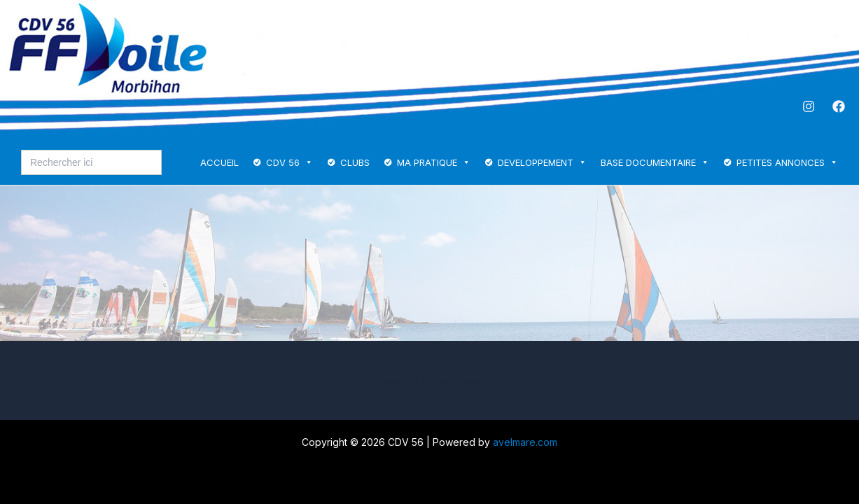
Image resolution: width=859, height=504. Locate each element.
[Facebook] (839, 106)
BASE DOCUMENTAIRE (655, 162)
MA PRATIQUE (434, 162)
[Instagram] (809, 106)
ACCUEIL (219, 162)
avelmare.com (525, 442)
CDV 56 (289, 162)
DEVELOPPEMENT (542, 162)
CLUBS (355, 162)
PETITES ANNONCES (787, 162)
